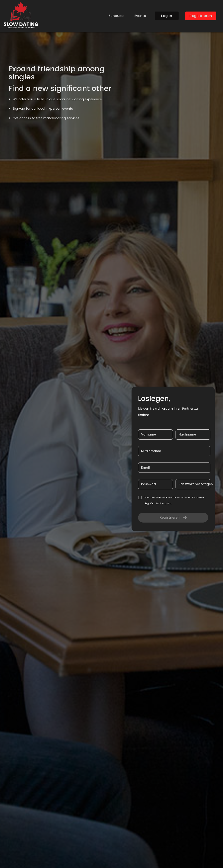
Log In (167, 16)
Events (140, 16)
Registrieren (201, 16)
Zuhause (116, 16)
